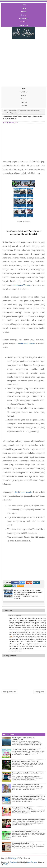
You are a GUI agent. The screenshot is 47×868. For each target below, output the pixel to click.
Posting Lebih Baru (9, 692)
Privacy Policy (24, 18)
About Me (24, 106)
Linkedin (36, 583)
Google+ (29, 583)
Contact (24, 12)
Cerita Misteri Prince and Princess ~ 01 (25, 761)
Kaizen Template (32, 862)
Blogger (6, 864)
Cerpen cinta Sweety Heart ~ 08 (22, 843)
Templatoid (13, 862)
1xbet (11, 637)
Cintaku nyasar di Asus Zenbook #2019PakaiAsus (23, 739)
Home (24, 5)
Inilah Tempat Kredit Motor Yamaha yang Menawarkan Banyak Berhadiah (23, 118)
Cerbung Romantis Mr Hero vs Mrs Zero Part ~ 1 (28, 796)
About (24, 8)
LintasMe (21, 586)
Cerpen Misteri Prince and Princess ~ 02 (25, 831)
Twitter (22, 583)
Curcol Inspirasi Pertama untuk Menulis (25, 785)
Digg (14, 586)
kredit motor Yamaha (21, 285)
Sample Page (24, 25)
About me (24, 102)
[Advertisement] (23, 63)
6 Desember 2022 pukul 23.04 (15, 651)
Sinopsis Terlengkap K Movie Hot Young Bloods (28, 820)
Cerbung (24, 99)
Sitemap (24, 15)
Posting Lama (39, 692)
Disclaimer (24, 22)
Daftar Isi (24, 95)
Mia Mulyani (24, 92)
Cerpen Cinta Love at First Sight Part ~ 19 (26, 750)
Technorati (8, 586)
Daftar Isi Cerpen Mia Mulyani (22, 808)
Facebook (15, 583)
